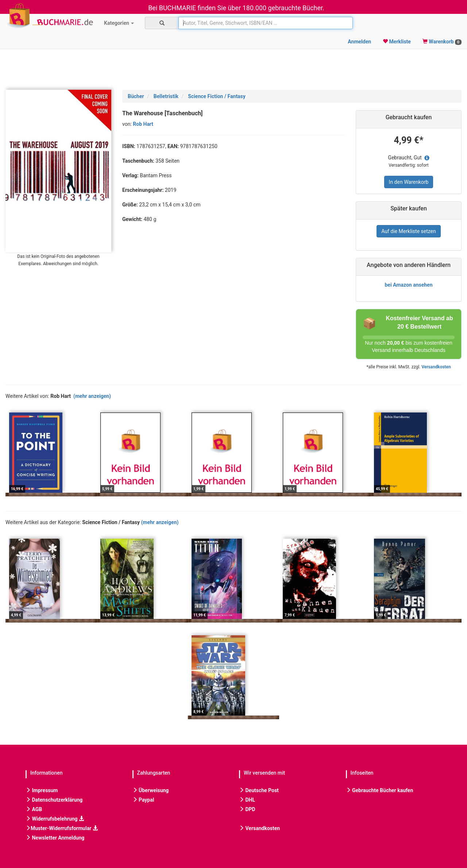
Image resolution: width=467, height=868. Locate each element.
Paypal (143, 800)
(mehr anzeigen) (92, 396)
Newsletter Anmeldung (55, 838)
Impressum (42, 790)
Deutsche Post (259, 790)
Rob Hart (143, 124)
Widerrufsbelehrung (55, 819)
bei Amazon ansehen (408, 285)
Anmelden (359, 42)
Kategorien (119, 23)
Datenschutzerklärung (54, 800)
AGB (34, 809)
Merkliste (397, 42)
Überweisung (151, 790)
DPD (247, 809)
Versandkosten (436, 367)
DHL (247, 800)
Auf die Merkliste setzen (409, 231)
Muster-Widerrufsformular (62, 828)
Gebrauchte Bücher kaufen (380, 790)
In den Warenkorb (409, 182)
